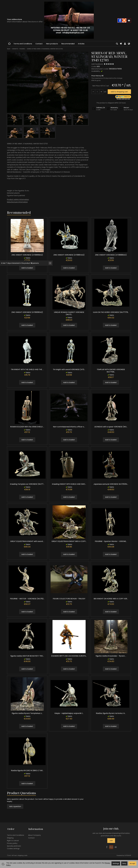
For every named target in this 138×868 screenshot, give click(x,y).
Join (111, 841)
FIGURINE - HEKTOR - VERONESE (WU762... (27, 599)
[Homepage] (69, 20)
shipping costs (22, 855)
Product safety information (18, 199)
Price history (97, 76)
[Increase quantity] (93, 92)
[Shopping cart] (121, 44)
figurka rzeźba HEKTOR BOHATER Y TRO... (27, 656)
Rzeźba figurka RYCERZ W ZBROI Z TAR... (27, 771)
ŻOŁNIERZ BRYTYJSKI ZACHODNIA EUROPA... (69, 656)
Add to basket (27, 268)
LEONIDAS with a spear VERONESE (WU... (111, 427)
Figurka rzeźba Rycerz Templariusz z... (27, 713)
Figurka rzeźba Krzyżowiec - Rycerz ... (111, 656)
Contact (39, 44)
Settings (116, 863)
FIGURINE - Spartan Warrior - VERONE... (111, 541)
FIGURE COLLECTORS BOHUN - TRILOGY (69, 599)
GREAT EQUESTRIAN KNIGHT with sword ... (27, 541)
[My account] (125, 44)
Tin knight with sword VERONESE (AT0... (69, 369)
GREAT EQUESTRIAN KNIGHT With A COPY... (69, 541)
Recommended (68, 44)
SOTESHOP (128, 855)
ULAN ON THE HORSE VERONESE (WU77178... (111, 312)
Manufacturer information (17, 202)
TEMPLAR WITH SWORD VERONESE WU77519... (111, 371)
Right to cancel (13, 840)
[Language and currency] (129, 44)
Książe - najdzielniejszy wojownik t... (69, 713)
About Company (34, 835)
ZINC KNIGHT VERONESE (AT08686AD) (111, 255)
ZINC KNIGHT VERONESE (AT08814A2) (69, 255)
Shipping (10, 837)
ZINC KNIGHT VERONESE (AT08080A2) (27, 312)
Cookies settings (13, 848)
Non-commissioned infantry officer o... (69, 427)
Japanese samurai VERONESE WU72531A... (111, 484)
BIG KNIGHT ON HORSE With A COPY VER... (111, 599)
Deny (124, 863)
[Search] (117, 44)
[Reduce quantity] (101, 92)
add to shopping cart (119, 92)
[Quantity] (97, 92)
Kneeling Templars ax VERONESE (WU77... (27, 484)
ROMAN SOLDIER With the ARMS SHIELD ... (27, 427)
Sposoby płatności (14, 845)
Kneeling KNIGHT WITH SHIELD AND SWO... (69, 484)
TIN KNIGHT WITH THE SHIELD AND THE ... (27, 369)
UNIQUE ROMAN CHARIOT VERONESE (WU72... (69, 313)
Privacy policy (12, 843)
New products (52, 44)
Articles (81, 44)
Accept (132, 863)
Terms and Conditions (23, 44)
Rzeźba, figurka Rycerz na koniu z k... (111, 713)
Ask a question (15, 806)
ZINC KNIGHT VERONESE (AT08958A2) (27, 255)
